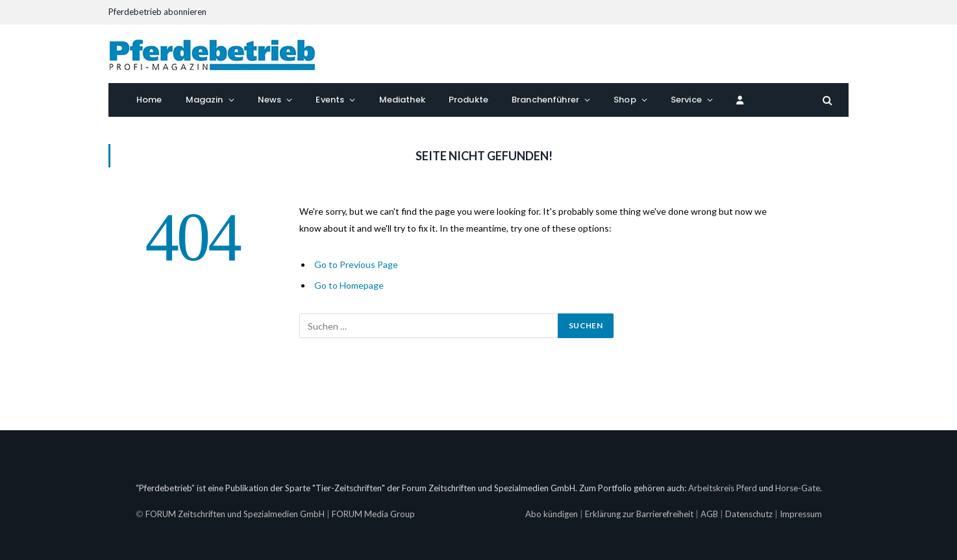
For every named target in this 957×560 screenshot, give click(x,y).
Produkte (468, 100)
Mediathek (402, 100)
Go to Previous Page (356, 264)
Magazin (205, 100)
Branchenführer (545, 100)
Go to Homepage (349, 285)
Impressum (801, 514)
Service (686, 100)
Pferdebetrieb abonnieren (157, 12)
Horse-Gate (798, 488)
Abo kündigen (552, 514)
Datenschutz (749, 514)
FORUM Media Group (373, 514)
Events (330, 100)
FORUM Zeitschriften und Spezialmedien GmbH (235, 514)
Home (149, 100)
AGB (709, 514)
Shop (625, 100)
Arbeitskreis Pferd (723, 488)
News (270, 100)
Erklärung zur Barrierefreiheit (639, 514)
